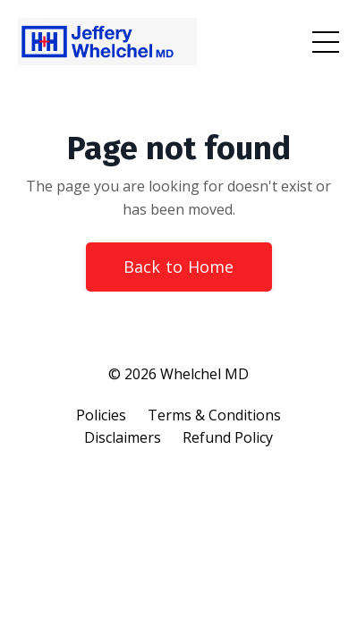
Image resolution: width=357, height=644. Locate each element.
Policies (101, 415)
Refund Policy (228, 437)
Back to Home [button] (179, 267)
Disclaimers (123, 437)
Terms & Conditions (214, 415)
